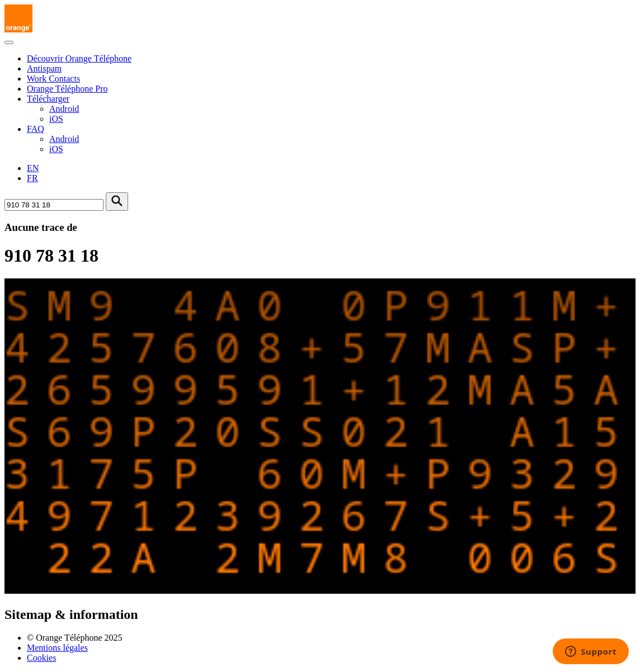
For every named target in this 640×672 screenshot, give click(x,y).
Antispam (44, 68)
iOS (56, 119)
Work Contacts (53, 79)
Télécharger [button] (48, 99)
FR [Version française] (32, 178)
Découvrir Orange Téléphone (79, 58)
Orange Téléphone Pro (67, 89)
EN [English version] (33, 168)
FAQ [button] (36, 129)
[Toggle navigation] (9, 42)
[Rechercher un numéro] (54, 205)
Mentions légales (57, 648)
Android (64, 109)
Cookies (41, 658)
